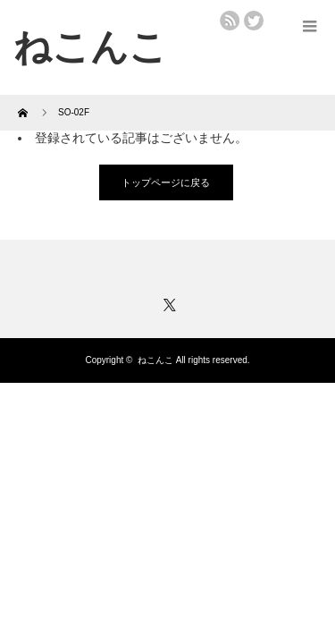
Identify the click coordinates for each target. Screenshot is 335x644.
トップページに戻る (166, 182)
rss (230, 21)
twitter (254, 21)
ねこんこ (155, 360)
